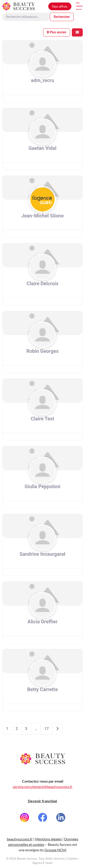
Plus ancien (57, 32)
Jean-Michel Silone (42, 216)
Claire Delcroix (42, 284)
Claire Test (42, 419)
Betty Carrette (42, 689)
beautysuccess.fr (20, 851)
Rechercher (62, 17)
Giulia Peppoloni (43, 486)
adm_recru (42, 80)
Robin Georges (42, 351)
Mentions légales (48, 851)
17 (47, 729)
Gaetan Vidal (42, 148)
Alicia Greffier (42, 622)
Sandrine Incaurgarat (42, 554)
